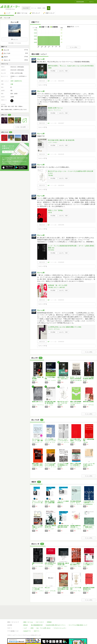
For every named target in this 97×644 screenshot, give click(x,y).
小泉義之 (72, 442)
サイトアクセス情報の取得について (78, 616)
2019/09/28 (61, 262)
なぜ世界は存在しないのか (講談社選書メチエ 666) (65, 327)
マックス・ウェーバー (88, 529)
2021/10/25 (61, 81)
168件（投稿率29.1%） (17, 81)
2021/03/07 (61, 123)
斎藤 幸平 (34, 380)
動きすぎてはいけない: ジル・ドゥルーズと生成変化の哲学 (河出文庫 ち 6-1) (71, 172)
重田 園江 (85, 467)
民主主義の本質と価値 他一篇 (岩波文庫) (61, 140)
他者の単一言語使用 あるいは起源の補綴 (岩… (50, 503)
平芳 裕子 (35, 529)
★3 (49, 225)
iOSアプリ (37, 622)
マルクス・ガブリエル (54, 329)
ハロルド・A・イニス (50, 442)
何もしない (47, 588)
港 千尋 (85, 380)
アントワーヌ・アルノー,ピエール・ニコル (76, 591)
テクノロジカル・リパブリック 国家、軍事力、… (37, 441)
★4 (49, 123)
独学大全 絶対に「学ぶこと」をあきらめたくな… (63, 379)
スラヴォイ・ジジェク (37, 467)
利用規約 (49, 613)
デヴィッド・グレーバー (63, 442)
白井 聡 (50, 213)
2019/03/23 (61, 300)
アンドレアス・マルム (76, 566)
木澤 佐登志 (51, 250)
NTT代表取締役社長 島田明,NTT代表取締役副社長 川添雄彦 (89, 504)
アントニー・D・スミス (51, 467)
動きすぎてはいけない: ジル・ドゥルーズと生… (63, 403)
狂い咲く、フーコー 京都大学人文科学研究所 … (76, 379)
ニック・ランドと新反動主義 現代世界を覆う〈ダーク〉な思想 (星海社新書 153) (71, 247)
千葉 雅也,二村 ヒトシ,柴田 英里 (56, 287)
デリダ (34, 504)
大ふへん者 (41, 59)
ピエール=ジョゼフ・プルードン (51, 529)
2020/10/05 (61, 225)
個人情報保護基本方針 (37, 616)
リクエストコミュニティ (60, 619)
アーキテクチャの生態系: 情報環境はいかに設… (63, 465)
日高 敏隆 (73, 405)
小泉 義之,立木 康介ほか (76, 380)
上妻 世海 (85, 442)
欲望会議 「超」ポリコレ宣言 (58, 285)
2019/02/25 (61, 342)
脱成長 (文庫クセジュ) (55, 108)
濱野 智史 (60, 467)
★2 (49, 154)
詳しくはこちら (8, 152)
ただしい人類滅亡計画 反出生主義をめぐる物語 (63, 589)
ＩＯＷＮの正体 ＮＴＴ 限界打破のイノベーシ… (89, 503)
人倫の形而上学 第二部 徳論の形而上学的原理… (63, 527)
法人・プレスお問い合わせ (43, 619)
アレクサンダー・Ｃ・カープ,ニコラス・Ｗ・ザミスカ (38, 442)
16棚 (12, 84)
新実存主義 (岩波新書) (88, 402)
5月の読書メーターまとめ (14, 43)
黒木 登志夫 (86, 591)
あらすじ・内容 (63, 71)
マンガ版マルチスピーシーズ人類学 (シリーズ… (88, 565)
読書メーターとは (28, 613)
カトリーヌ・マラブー (37, 566)
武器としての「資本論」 (56, 210)
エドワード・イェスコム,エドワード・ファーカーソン (51, 380)
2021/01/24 (61, 185)
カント (59, 504)
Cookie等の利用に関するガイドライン (56, 616)
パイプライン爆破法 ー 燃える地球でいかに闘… (76, 565)
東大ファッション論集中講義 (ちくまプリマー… (37, 527)
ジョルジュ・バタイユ (76, 529)
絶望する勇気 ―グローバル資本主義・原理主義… (38, 465)
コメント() (53, 81)
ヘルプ (25, 619)
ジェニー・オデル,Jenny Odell (51, 591)
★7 (49, 342)
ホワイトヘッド (49, 566)
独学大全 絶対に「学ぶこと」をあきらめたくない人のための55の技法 (71, 66)
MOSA (85, 566)
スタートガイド (40, 613)
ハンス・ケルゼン (53, 142)
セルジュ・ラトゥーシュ (54, 110)
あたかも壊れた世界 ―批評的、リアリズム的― (76, 441)
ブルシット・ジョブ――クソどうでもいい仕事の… (63, 441)
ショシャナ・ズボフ (62, 566)
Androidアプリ (27, 622)
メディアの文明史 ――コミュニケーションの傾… (50, 441)
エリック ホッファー (75, 467)
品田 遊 (59, 591)
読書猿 (50, 68)
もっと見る (74, 47)
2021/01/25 (61, 154)
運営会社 (26, 616)
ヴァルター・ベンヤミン (38, 591)
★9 (49, 81)
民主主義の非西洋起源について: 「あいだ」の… (76, 503)
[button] (49, 8)
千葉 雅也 (50, 175)
